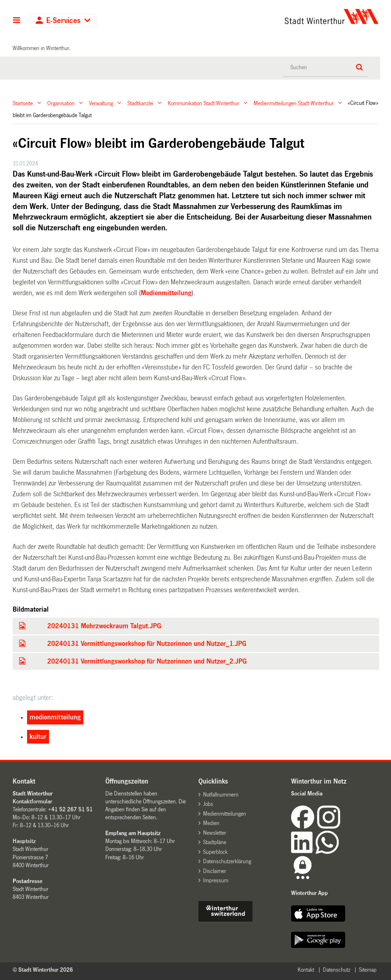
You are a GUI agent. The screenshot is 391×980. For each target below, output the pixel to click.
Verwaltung (101, 103)
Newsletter (215, 833)
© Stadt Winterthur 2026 (43, 970)
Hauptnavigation (17, 21)
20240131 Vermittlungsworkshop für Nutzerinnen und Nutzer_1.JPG (147, 644)
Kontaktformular (32, 801)
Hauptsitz (24, 841)
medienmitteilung (55, 717)
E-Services (63, 21)
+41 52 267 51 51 (70, 809)
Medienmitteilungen (225, 814)
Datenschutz (337, 970)
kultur (38, 737)
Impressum (216, 880)
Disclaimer (215, 871)
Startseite (23, 103)
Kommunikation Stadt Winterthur (203, 103)
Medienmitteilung (166, 293)
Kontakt (306, 970)
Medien (211, 823)
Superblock (215, 852)
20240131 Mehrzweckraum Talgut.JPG (104, 626)
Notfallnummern (221, 795)
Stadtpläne (215, 842)
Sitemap (368, 970)
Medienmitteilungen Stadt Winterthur (294, 103)
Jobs (208, 804)
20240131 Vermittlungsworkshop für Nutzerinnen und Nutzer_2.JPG (147, 661)
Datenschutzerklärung (227, 861)
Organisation (61, 103)
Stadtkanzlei (140, 103)
